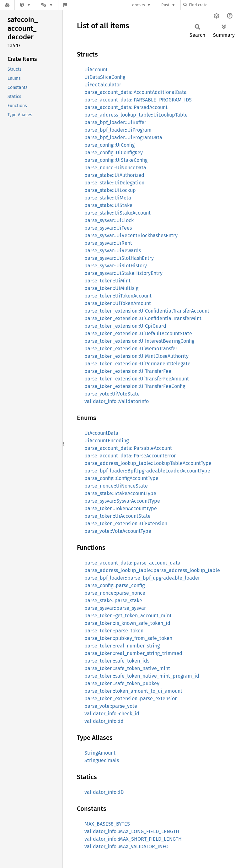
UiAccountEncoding (107, 441)
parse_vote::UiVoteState (112, 394)
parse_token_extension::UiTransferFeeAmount (137, 379)
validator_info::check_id (112, 714)
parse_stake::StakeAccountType (120, 493)
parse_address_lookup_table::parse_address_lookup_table (152, 570)
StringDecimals (102, 760)
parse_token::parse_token (114, 631)
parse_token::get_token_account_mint (128, 616)
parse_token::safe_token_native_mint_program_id (142, 676)
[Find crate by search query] (215, 5)
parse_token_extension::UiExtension (126, 524)
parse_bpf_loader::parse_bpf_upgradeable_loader (142, 578)
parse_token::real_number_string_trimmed (133, 653)
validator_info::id (104, 721)
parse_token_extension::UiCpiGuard (125, 326)
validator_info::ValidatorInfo (117, 401)
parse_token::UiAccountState (118, 516)
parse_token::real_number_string (122, 646)
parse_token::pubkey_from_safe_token (128, 638)
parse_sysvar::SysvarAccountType (122, 501)
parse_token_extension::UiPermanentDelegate (137, 364)
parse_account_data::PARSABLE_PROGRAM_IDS (138, 100)
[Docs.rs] (7, 5)
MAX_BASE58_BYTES (107, 824)
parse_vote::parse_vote (111, 706)
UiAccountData (101, 433)
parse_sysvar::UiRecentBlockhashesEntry (131, 235)
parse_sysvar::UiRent (108, 243)
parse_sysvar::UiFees (108, 228)
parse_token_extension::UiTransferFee (128, 371)
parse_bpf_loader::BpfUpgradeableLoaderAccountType (147, 471)
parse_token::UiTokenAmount (118, 303)
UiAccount (96, 70)
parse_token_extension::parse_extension (131, 699)
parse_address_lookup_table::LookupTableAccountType (148, 463)
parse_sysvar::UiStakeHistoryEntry (123, 273)
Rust (165, 5)
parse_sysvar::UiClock (109, 220)
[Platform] (47, 5)
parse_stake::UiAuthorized (114, 175)
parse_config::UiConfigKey (114, 153)
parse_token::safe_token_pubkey (122, 683)
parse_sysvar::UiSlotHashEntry (119, 258)
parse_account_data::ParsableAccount (128, 448)
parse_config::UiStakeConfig (116, 160)
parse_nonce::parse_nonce (115, 593)
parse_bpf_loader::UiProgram (118, 130)
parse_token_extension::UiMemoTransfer (131, 349)
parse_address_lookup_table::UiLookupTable (136, 115)
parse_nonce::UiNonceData (115, 168)
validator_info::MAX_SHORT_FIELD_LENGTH (133, 839)
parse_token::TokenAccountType (121, 508)
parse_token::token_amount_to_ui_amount (133, 691)
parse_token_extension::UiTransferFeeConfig (135, 386)
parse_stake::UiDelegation (114, 183)
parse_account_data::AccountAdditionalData (136, 92)
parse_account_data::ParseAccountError (130, 456)
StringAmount (100, 753)
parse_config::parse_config (115, 585)
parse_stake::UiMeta (108, 198)
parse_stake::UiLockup (110, 190)
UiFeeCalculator (103, 85)
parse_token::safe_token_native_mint (127, 668)
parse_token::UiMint (107, 281)
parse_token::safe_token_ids (117, 661)
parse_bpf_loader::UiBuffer (115, 122)
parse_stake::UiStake (108, 205)
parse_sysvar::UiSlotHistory (116, 266)
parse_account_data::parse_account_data (132, 563)
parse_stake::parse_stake (113, 601)
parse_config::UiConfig (110, 145)
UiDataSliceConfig (105, 77)
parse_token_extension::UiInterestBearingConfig (139, 341)
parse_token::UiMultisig (111, 288)
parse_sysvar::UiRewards (113, 251)
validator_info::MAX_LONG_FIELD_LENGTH (132, 831)
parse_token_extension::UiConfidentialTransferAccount (147, 311)
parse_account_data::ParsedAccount (126, 107)
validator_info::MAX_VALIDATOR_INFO (126, 846)
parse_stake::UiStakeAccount (118, 213)
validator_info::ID (104, 792)
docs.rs (139, 5)
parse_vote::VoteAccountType (118, 531)
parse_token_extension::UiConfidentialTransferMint (143, 318)
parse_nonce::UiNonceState (116, 486)
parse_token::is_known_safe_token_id (127, 623)
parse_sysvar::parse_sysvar (115, 608)
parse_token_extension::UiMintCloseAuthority (137, 356)
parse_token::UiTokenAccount (118, 296)
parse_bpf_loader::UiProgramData (123, 137)
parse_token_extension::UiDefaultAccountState (138, 333)
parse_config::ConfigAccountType (121, 478)
